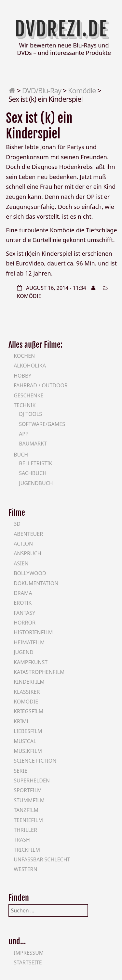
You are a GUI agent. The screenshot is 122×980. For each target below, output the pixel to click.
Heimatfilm (29, 642)
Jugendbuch (36, 483)
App (24, 434)
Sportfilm (28, 790)
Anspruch (27, 553)
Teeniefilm (28, 820)
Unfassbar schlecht (42, 859)
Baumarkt (33, 444)
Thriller (25, 830)
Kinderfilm (29, 682)
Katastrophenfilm (39, 672)
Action (23, 544)
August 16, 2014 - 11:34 (56, 288)
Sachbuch (33, 473)
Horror (25, 623)
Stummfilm (29, 800)
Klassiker (27, 692)
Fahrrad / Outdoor (41, 385)
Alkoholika (30, 366)
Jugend (23, 652)
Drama (23, 593)
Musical (25, 741)
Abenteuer (28, 534)
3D (17, 524)
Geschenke (28, 395)
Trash (22, 840)
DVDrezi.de (61, 29)
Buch (21, 455)
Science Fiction (35, 761)
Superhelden (32, 780)
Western (25, 869)
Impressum (29, 953)
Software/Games (42, 424)
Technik (25, 405)
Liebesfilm (28, 731)
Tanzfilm (26, 810)
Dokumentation (36, 583)
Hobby (22, 376)
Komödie (82, 90)
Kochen (24, 356)
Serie (20, 771)
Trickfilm (27, 850)
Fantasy (24, 613)
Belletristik (35, 463)
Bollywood (30, 573)
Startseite (28, 962)
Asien (21, 563)
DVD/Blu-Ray (42, 90)
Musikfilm (28, 751)
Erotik (23, 603)
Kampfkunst (31, 662)
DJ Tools (30, 414)
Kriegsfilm (28, 711)
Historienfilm (33, 632)
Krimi (21, 721)
